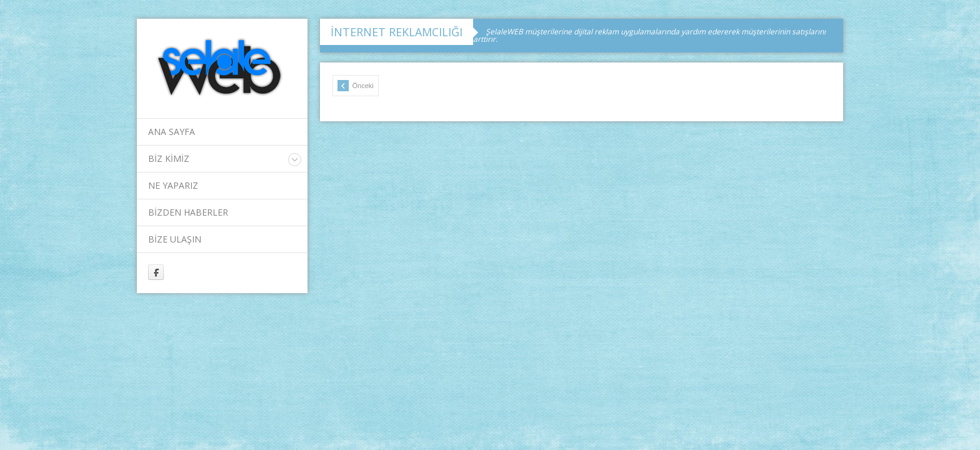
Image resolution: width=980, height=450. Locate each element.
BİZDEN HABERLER (188, 212)
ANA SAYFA (172, 132)
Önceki (356, 86)
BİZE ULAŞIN (175, 239)
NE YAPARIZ (173, 185)
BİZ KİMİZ (169, 158)
